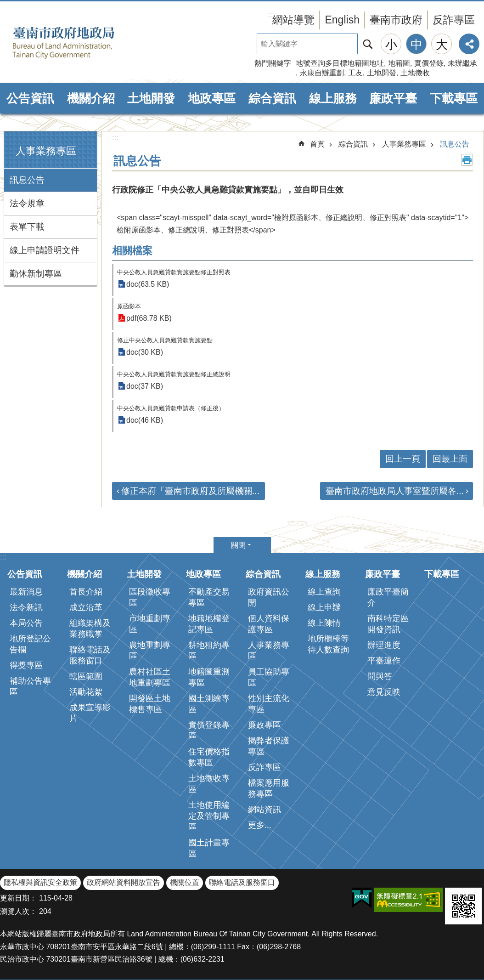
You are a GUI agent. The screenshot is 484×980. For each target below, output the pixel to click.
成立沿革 (86, 607)
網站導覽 (293, 20)
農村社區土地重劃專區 (150, 677)
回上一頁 (403, 459)
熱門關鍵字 (273, 63)
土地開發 (382, 73)
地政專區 (212, 98)
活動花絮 (86, 692)
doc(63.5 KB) (148, 284)
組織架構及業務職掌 (90, 629)
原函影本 (129, 306)
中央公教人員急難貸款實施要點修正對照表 (174, 272)
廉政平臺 (393, 98)
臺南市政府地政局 (78, 43)
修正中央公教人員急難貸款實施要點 (165, 340)
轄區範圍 (86, 676)
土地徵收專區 (209, 784)
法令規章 (27, 203)
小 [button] (391, 45)
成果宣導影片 (90, 713)
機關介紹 (91, 98)
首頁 (317, 144)
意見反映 (384, 692)
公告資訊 (30, 98)
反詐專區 (454, 20)
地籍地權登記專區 (209, 624)
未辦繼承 (462, 63)
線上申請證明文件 (45, 250)
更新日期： (18, 898)
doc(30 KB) (145, 352)
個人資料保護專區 (269, 624)
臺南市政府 (396, 20)
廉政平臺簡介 (388, 597)
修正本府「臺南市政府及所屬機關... (190, 491)
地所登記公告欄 (30, 644)
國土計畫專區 (209, 848)
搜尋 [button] (368, 44)
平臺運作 (384, 661)
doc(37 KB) (145, 386)
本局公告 (26, 623)
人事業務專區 (46, 151)
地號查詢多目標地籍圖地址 (340, 63)
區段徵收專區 (150, 597)
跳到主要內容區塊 (5, 5)
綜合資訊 (272, 98)
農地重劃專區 (150, 651)
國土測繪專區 (209, 704)
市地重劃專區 (150, 624)
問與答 (380, 676)
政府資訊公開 (269, 597)
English (342, 20)
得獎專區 (26, 665)
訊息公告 (27, 180)
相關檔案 (132, 251)
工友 (355, 73)
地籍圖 (399, 63)
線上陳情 (324, 623)
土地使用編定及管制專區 (209, 816)
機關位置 (185, 882)
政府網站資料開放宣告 (124, 882)
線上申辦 (324, 607)
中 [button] (416, 45)
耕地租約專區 (209, 651)
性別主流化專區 (269, 704)
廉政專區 (265, 725)
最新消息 (26, 592)
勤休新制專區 (36, 274)
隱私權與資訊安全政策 (40, 882)
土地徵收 (415, 73)
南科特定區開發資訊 (388, 624)
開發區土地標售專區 (150, 704)
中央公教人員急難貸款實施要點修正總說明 (174, 374)
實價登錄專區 (209, 731)
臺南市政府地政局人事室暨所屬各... (395, 491)
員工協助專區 (269, 677)
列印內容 (467, 160)
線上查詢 (324, 592)
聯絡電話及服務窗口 (90, 655)
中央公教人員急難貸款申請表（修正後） (171, 408)
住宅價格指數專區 (209, 757)
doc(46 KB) (145, 420)
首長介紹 (86, 592)
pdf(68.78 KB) (149, 318)
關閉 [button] (238, 545)
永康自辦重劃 (322, 73)
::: (3, 135)
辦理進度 (384, 645)
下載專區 (454, 98)
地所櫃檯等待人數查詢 (328, 644)
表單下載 (27, 227)
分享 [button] (469, 44)
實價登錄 (429, 63)
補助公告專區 (30, 686)
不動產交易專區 (209, 597)
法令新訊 (26, 607)
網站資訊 (265, 810)
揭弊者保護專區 (269, 746)
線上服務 (333, 98)
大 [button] (442, 45)
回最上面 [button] (450, 459)
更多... (260, 825)
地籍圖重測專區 (209, 677)
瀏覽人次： (18, 911)
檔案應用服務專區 (269, 788)
